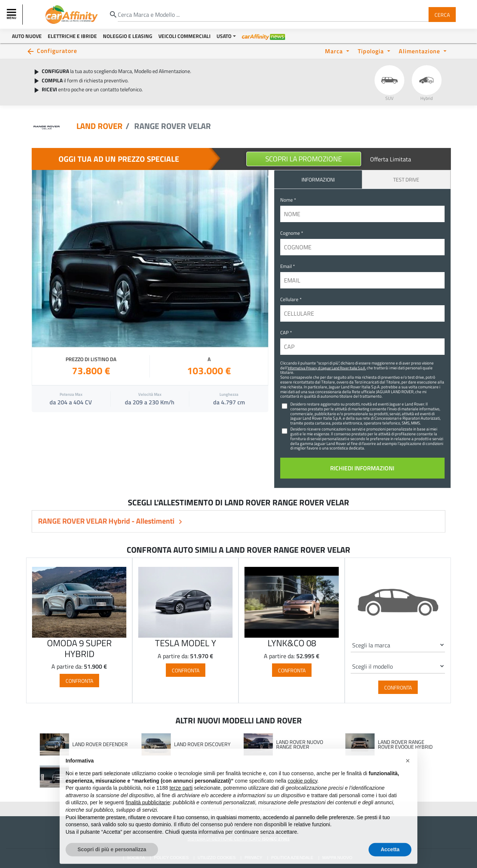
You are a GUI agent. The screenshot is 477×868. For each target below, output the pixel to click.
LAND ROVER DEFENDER (100, 744)
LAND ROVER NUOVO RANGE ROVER (300, 744)
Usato (224, 36)
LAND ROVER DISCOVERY (202, 744)
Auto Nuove (27, 36)
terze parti (181, 804)
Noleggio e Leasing (128, 36)
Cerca (442, 14)
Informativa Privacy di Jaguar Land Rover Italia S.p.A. (327, 368)
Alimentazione (420, 51)
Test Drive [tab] (406, 179)
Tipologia (372, 51)
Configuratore (57, 50)
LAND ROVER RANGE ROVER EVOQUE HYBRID (405, 744)
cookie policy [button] (302, 796)
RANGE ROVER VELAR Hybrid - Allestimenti (107, 521)
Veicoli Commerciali (184, 36)
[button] (408, 776)
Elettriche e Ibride (72, 36)
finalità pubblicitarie (148, 818)
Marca (335, 51)
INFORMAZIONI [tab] (318, 179)
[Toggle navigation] (12, 15)
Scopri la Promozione (304, 159)
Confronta (79, 681)
